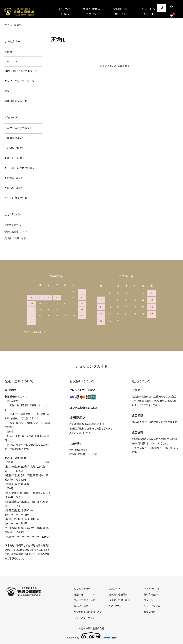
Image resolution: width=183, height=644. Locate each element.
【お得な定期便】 (14, 148)
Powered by (92, 635)
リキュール (11, 61)
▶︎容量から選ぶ (13, 178)
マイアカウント (152, 589)
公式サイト (115, 589)
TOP (7, 25)
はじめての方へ (65, 12)
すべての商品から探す (17, 198)
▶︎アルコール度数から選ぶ (19, 168)
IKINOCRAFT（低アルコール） (22, 71)
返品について (81, 606)
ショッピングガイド (149, 12)
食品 (7, 91)
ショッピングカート (154, 606)
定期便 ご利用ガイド (121, 12)
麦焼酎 (18, 25)
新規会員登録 (151, 594)
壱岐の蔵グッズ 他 (16, 101)
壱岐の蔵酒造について (91, 12)
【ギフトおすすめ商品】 (18, 128)
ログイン (148, 600)
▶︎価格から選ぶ (13, 188)
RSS (111, 606)
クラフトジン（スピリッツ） (21, 81)
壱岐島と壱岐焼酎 (118, 594)
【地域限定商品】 (14, 138)
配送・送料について (85, 594)
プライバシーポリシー (86, 618)
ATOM (118, 606)
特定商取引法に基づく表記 (88, 612)
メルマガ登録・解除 (119, 600)
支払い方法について (85, 600)
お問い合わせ (151, 612)
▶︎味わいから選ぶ (14, 158)
